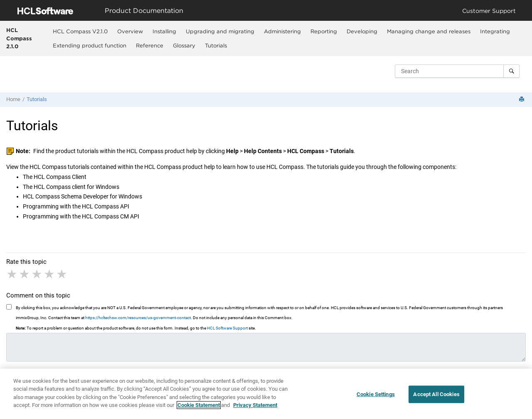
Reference (150, 45)
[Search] (511, 71)
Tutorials (216, 45)
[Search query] (457, 71)
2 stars (25, 274)
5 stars (62, 274)
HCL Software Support (227, 328)
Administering (282, 31)
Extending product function (90, 45)
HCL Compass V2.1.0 (80, 31)
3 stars (37, 274)
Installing (164, 31)
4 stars (50, 274)
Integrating (495, 31)
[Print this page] (522, 100)
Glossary (184, 45)
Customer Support (489, 11)
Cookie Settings (376, 395)
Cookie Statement (199, 405)
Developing (362, 31)
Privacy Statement (255, 405)
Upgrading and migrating (220, 31)
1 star (12, 274)
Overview (130, 31)
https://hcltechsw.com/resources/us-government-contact (138, 318)
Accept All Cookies (436, 395)
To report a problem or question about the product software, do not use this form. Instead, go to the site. (136, 328)
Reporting (324, 31)
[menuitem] (80, 31)
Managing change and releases (429, 31)
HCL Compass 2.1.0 (19, 38)
